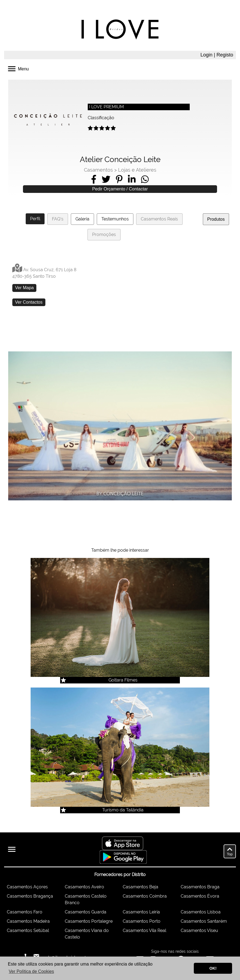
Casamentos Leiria (141, 912)
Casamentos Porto (142, 921)
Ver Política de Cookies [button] (31, 971)
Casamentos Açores (27, 887)
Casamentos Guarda (86, 912)
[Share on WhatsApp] (145, 179)
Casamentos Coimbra (145, 896)
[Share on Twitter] (106, 179)
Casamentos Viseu (199, 930)
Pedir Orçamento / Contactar (120, 189)
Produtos (216, 219)
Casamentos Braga (200, 887)
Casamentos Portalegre (89, 921)
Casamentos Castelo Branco (86, 899)
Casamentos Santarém (204, 921)
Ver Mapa (24, 288)
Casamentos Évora (200, 896)
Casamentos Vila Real (144, 930)
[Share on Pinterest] (119, 179)
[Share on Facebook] (94, 179)
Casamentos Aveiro (84, 887)
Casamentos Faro (25, 912)
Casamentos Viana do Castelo (87, 934)
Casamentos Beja (141, 887)
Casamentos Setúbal (28, 930)
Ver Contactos (29, 302)
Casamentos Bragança (30, 896)
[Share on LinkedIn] (132, 179)
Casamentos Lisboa (201, 912)
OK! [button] (213, 968)
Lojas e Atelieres (137, 170)
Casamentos (98, 170)
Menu (18, 68)
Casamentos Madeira (28, 921)
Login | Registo (217, 55)
